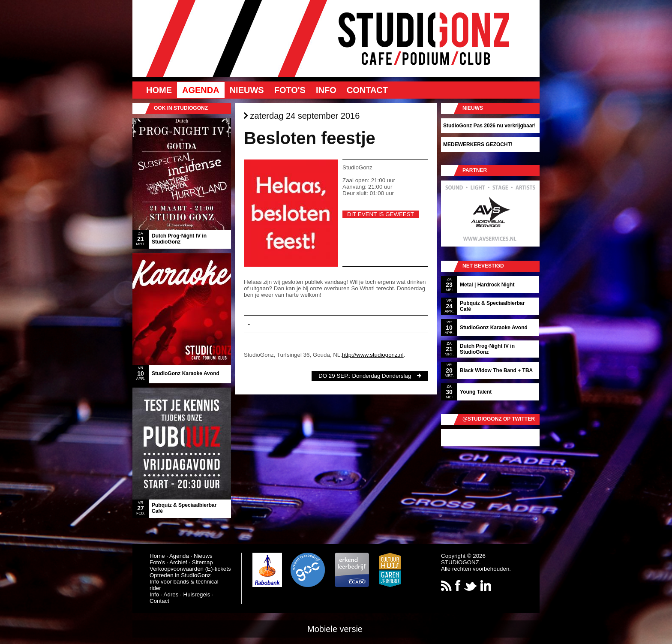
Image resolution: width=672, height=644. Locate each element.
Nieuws (247, 90)
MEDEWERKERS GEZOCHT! (478, 144)
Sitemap (202, 562)
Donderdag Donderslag (381, 376)
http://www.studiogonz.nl (373, 355)
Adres (171, 594)
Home (159, 90)
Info (326, 90)
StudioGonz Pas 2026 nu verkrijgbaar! (489, 126)
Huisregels (197, 594)
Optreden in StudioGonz (180, 575)
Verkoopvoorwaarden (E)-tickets (190, 569)
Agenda (201, 90)
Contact (367, 90)
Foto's (290, 90)
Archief (178, 562)
